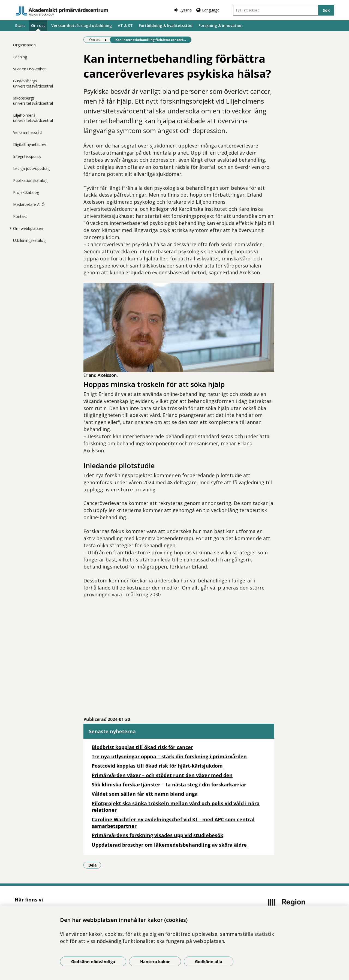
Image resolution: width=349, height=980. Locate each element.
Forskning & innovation (221, 25)
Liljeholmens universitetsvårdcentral (33, 118)
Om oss (38, 25)
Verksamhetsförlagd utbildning (82, 25)
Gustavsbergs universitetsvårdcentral (33, 83)
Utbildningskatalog (29, 240)
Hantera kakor (155, 961)
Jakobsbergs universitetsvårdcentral (33, 101)
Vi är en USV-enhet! (30, 69)
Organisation (24, 45)
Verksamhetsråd (27, 132)
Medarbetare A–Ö (29, 204)
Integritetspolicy (27, 156)
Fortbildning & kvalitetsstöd (166, 25)
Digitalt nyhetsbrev (30, 144)
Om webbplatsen (28, 228)
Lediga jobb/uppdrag (31, 168)
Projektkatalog (26, 192)
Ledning (20, 57)
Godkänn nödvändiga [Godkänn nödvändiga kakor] (93, 961)
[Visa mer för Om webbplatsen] (9, 228)
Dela (95, 865)
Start (20, 25)
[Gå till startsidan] (62, 11)
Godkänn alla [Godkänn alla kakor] (209, 961)
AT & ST (125, 25)
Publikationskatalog (30, 180)
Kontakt (20, 216)
